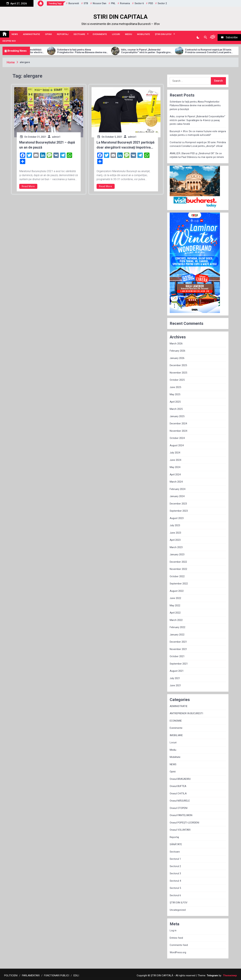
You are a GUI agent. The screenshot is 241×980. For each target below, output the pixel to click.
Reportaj (63, 34)
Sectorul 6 (175, 895)
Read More (28, 186)
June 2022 (175, 598)
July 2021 (175, 678)
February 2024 (177, 489)
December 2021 (178, 642)
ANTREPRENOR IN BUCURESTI (186, 713)
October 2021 (177, 656)
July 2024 (175, 453)
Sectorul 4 (175, 881)
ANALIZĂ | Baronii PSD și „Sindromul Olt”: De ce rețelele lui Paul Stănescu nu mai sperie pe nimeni (197, 155)
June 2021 (175, 685)
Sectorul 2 (175, 866)
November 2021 (178, 649)
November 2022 (178, 569)
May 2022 (175, 605)
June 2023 (175, 533)
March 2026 (176, 344)
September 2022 (179, 584)
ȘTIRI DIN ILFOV (163, 34)
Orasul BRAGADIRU (180, 779)
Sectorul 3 (175, 873)
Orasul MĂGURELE (180, 801)
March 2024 (176, 482)
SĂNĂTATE (176, 844)
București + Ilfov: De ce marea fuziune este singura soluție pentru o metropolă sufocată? (198, 133)
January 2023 (177, 554)
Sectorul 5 (175, 888)
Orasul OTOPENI (179, 808)
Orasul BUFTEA (178, 786)
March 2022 (176, 620)
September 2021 (179, 664)
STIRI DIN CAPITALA (120, 17)
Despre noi (9, 41)
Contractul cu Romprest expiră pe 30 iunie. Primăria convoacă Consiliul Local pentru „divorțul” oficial (198, 144)
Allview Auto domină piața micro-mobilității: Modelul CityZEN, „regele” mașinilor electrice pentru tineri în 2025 (39, 51)
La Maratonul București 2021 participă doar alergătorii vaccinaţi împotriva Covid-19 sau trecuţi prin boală (126, 145)
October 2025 (177, 380)
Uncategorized (178, 910)
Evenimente (100, 34)
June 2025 (175, 387)
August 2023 (177, 518)
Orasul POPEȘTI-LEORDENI (184, 823)
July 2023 (175, 525)
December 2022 (178, 562)
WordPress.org (178, 952)
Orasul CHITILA (178, 794)
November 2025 (178, 373)
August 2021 (177, 671)
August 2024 (177, 445)
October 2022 (177, 576)
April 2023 (175, 540)
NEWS (15, 34)
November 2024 (178, 431)
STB (86, 3)
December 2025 (178, 365)
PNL (113, 3)
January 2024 (177, 496)
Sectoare (79, 34)
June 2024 (175, 460)
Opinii (48, 34)
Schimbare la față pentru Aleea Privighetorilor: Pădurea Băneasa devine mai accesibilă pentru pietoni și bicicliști (102, 51)
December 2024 (178, 424)
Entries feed (176, 938)
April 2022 (175, 613)
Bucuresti (74, 3)
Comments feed (179, 945)
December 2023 (178, 504)
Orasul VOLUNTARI (180, 830)
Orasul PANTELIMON (181, 815)
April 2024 (175, 475)
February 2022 (177, 627)
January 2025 (177, 416)
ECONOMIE (176, 721)
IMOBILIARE (176, 735)
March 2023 (176, 547)
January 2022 (177, 635)
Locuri (116, 34)
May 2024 (175, 467)
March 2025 (176, 409)
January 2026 (177, 358)
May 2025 (175, 394)
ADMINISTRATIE (31, 34)
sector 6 (139, 3)
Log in (173, 930)
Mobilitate (144, 34)
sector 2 (162, 3)
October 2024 (177, 438)
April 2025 (175, 402)
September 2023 (179, 511)
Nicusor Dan (99, 3)
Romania (125, 3)
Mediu (129, 34)
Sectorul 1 (175, 859)
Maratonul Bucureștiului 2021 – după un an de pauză (47, 145)
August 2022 (177, 591)
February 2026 (177, 351)
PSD (151, 3)
